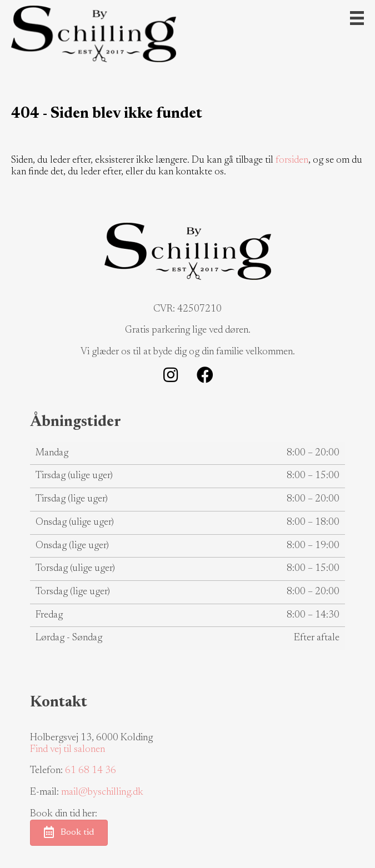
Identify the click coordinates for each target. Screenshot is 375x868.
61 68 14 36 (91, 771)
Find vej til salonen (67, 750)
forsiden (292, 160)
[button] (171, 375)
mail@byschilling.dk (102, 792)
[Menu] (357, 18)
